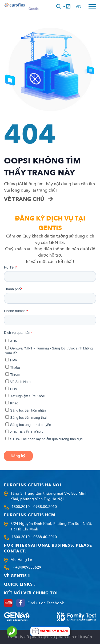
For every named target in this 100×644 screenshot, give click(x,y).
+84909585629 (28, 567)
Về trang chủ (29, 199)
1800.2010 (21, 507)
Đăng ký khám (54, 631)
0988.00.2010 (45, 507)
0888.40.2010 (45, 537)
